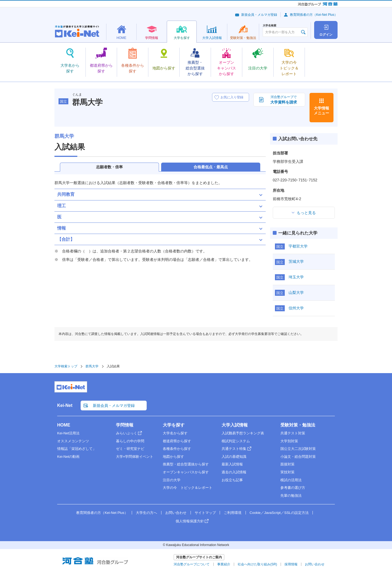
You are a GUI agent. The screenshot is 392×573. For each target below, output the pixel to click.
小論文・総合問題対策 (298, 457)
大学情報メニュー (321, 111)
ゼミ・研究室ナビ (130, 449)
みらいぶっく (127, 433)
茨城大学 (296, 261)
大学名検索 (269, 26)
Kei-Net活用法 (68, 433)
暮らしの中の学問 (130, 441)
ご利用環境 (233, 513)
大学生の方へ (146, 513)
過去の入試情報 (234, 472)
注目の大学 (172, 480)
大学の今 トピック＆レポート (188, 488)
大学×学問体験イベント (135, 457)
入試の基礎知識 (234, 457)
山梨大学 (296, 292)
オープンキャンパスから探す (186, 472)
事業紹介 (224, 564)
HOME (64, 425)
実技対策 (287, 472)
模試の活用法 (291, 480)
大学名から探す (175, 433)
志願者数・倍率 (109, 167)
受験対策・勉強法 (298, 425)
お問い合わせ (176, 513)
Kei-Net (65, 405)
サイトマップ (205, 513)
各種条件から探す (177, 449)
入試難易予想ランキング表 (243, 433)
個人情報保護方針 (190, 521)
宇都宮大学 (298, 246)
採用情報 (291, 564)
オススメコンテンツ (73, 441)
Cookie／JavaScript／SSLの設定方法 (279, 513)
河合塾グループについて (192, 564)
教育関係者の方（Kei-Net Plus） (314, 15)
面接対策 (287, 464)
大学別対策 (289, 441)
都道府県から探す (177, 441)
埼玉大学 (296, 277)
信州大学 (296, 308)
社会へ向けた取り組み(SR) (257, 564)
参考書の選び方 (293, 488)
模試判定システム (236, 441)
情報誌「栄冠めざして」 (77, 449)
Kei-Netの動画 (68, 457)
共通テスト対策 (293, 433)
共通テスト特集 (234, 449)
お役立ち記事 (232, 480)
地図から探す (173, 457)
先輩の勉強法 (291, 496)
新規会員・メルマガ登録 (259, 15)
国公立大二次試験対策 (298, 449)
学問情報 (125, 425)
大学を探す (174, 425)
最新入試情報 (232, 464)
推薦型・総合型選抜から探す (186, 464)
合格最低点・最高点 (211, 167)
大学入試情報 (235, 425)
